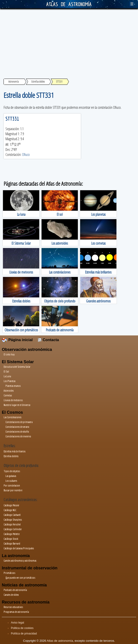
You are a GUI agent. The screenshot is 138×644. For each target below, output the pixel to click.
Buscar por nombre (13, 490)
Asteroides (9, 391)
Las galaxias (11, 476)
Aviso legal (17, 623)
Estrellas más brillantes (15, 451)
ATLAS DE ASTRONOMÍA (69, 4)
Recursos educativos (13, 607)
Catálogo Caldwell (12, 515)
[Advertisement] (69, 43)
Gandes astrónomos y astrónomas (20, 561)
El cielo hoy (9, 354)
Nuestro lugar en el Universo (17, 405)
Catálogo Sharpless (13, 520)
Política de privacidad (24, 634)
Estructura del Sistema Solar (17, 367)
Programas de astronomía (16, 612)
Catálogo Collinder (13, 529)
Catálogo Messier (11, 505)
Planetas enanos (13, 386)
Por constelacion (12, 486)
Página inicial (17, 340)
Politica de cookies (22, 628)
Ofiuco (26, 155)
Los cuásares (11, 481)
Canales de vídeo (11, 595)
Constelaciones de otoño (17, 432)
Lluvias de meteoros (13, 400)
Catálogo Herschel (12, 524)
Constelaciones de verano (17, 427)
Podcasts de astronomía (15, 590)
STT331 (12, 119)
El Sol (6, 371)
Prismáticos (9, 573)
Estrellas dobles (11, 456)
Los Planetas (10, 381)
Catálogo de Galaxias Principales (19, 548)
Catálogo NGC (10, 510)
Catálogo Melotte (12, 534)
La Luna (7, 376)
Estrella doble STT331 (29, 95)
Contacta (48, 340)
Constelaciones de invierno (18, 436)
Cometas (8, 395)
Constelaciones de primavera (19, 422)
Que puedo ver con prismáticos (20, 578)
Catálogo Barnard (12, 544)
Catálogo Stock (11, 539)
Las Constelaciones (12, 417)
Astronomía (14, 82)
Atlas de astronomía (60, 641)
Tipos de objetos (12, 471)
